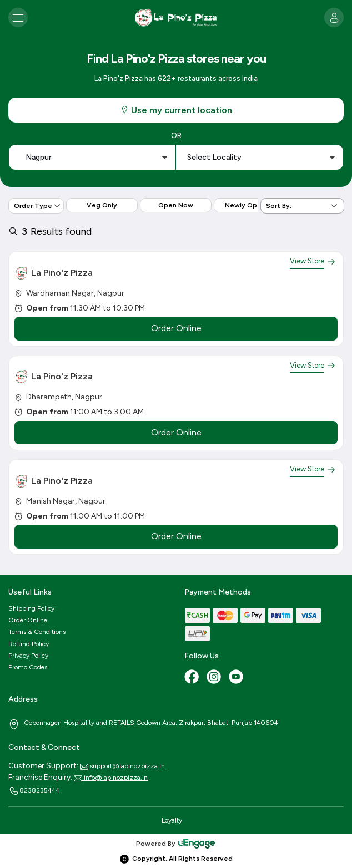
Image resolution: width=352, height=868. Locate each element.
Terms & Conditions (37, 632)
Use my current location (176, 110)
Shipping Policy (31, 608)
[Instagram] (215, 678)
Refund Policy (29, 644)
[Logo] (176, 17)
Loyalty (172, 820)
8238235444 (34, 791)
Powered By (176, 844)
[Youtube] (237, 678)
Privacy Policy (28, 656)
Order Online (28, 620)
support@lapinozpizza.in (122, 766)
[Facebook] (193, 678)
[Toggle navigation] (18, 17)
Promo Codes (28, 667)
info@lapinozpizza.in (111, 778)
